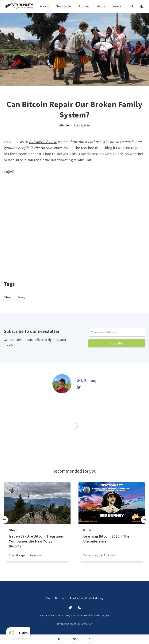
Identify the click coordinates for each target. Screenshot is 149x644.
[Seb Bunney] (62, 384)
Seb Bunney (87, 380)
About (44, 6)
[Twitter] (75, 639)
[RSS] (79, 608)
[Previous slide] (4, 520)
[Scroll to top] (90, 639)
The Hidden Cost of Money (86, 598)
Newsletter (64, 6)
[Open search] (132, 6)
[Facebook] (59, 639)
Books (117, 6)
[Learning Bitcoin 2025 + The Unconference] (112, 548)
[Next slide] (145, 520)
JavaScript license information (75, 624)
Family (22, 297)
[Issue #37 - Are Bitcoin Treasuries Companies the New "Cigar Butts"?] (37, 548)
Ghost (106, 615)
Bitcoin (64, 125)
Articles (84, 6)
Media (101, 6)
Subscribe (117, 343)
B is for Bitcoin (55, 598)
